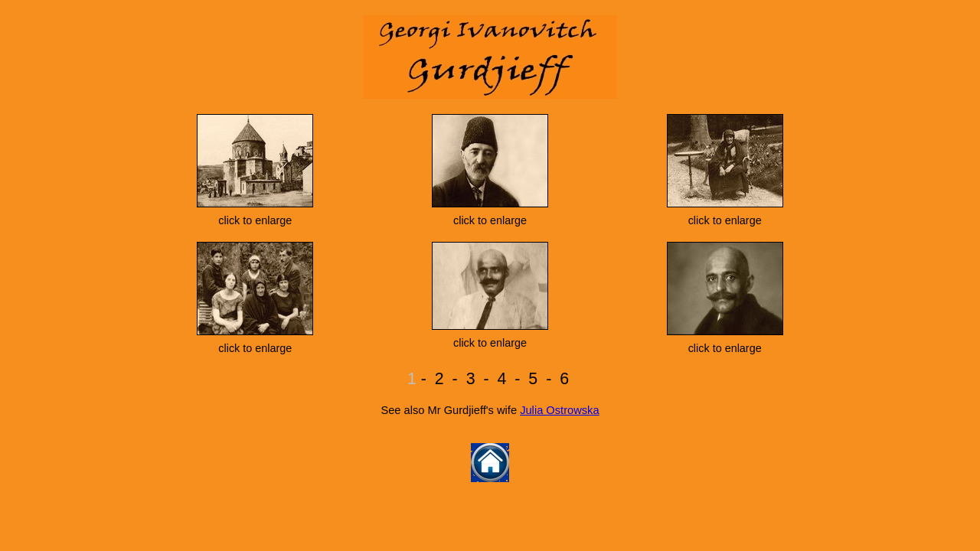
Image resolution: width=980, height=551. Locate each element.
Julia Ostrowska (559, 410)
